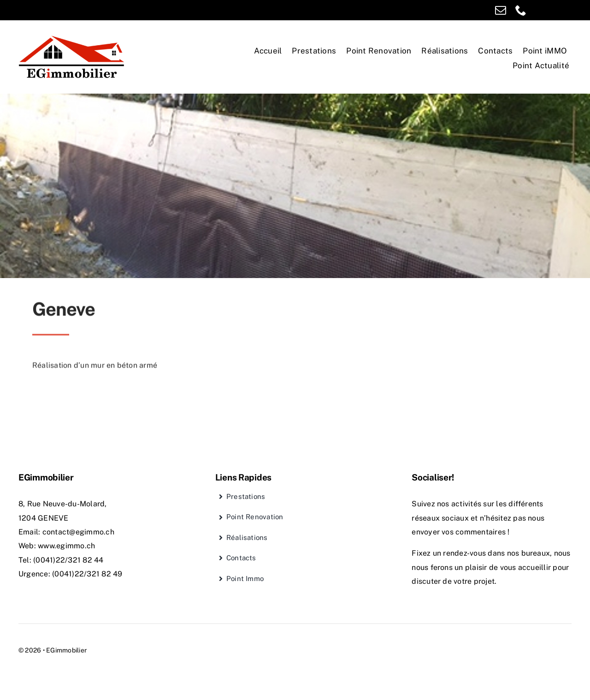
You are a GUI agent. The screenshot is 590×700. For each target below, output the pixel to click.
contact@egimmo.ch (78, 532)
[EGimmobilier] (72, 38)
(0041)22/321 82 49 (87, 574)
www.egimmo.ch (66, 546)
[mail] (501, 10)
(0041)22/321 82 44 (68, 560)
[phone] (521, 10)
